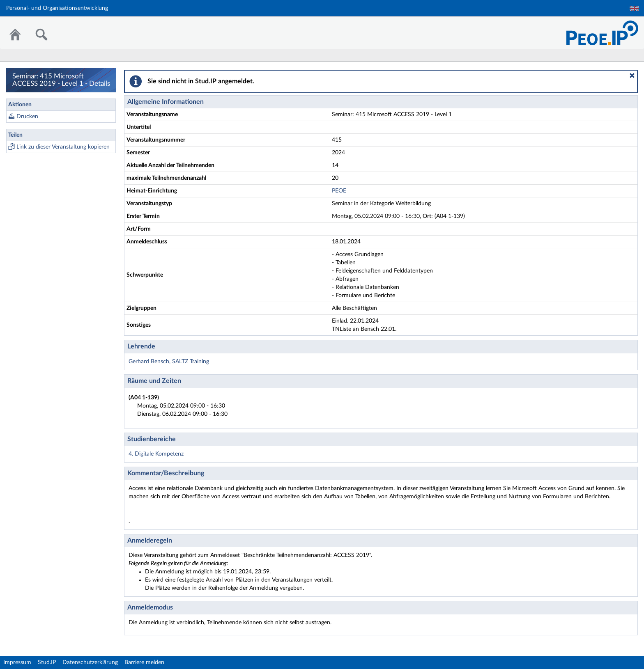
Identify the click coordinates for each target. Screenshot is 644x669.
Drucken (27, 117)
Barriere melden (144, 662)
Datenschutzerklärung (90, 662)
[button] (632, 76)
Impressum (17, 662)
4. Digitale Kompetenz (156, 454)
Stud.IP (47, 662)
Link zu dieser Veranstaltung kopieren (63, 147)
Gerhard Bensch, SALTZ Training (169, 362)
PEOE (339, 191)
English (634, 8)
